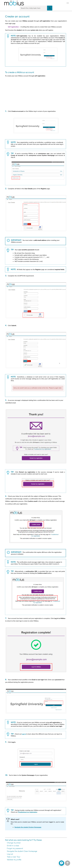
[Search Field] (36, 8)
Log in (24, 734)
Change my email (14, 843)
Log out (10, 854)
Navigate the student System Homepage (28, 827)
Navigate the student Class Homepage (22, 851)
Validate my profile (14, 860)
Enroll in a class (13, 846)
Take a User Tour (14, 857)
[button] (50, 8)
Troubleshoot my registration (28, 812)
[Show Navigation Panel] (68, 3)
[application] (61, 863)
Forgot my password (15, 849)
